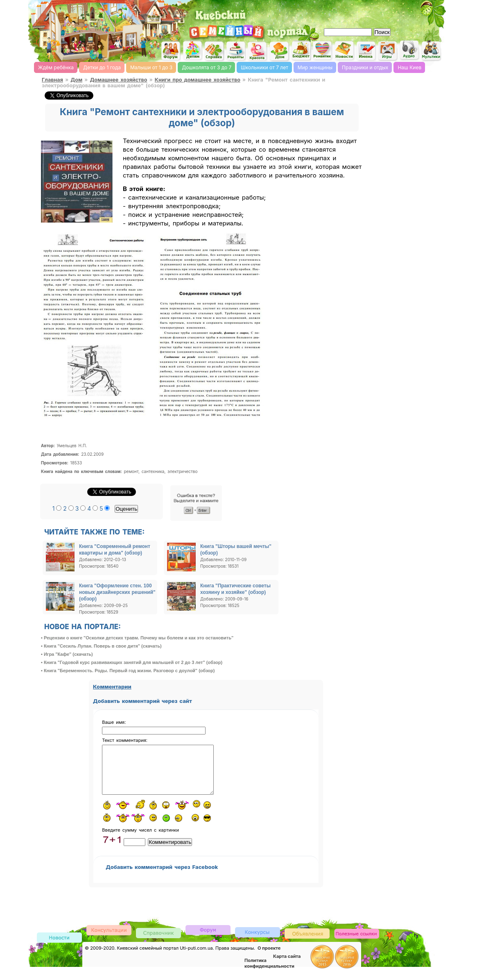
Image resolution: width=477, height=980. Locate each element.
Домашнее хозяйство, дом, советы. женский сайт (279, 51)
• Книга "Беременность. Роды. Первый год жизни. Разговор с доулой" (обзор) (128, 671)
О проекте (269, 958)
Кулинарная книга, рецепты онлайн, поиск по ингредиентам (236, 51)
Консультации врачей (109, 940)
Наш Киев (409, 67)
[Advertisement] (349, 12)
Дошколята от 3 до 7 (207, 67)
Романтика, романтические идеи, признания (323, 51)
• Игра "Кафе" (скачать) (67, 654)
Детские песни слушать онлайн (409, 50)
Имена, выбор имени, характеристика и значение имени (366, 51)
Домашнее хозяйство (118, 80)
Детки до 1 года (102, 67)
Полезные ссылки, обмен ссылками (357, 944)
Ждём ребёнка (56, 67)
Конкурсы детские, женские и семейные (258, 942)
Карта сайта (287, 966)
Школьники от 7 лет (264, 67)
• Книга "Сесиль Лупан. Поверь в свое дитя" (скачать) (101, 646)
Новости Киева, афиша (344, 51)
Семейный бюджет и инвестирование (301, 50)
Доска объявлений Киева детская (307, 943)
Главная (52, 80)
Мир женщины (315, 67)
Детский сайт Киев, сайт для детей (192, 50)
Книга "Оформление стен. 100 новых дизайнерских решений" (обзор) (117, 592)
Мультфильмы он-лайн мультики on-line (431, 51)
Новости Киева (59, 948)
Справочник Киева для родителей (214, 51)
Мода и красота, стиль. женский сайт (258, 51)
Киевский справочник (158, 942)
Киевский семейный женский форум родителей (171, 51)
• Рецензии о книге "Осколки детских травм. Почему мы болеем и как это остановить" (137, 638)
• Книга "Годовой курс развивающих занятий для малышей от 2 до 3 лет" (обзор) (132, 662)
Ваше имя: (114, 722)
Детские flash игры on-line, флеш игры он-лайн (388, 50)
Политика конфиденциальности (269, 973)
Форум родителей (208, 939)
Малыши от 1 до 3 (151, 67)
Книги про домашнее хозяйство (198, 80)
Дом (76, 80)
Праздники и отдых (365, 67)
